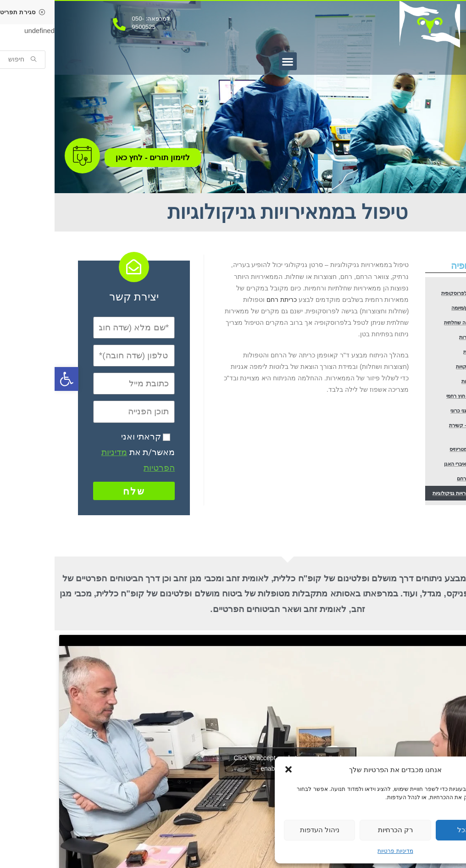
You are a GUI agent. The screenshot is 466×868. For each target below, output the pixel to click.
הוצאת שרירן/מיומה (418, 313)
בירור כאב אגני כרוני (417, 442)
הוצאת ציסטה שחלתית (416, 331)
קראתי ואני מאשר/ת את (83, 452)
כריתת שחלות (422, 368)
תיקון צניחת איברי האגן (415, 497)
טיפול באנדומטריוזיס (417, 478)
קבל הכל (416, 830)
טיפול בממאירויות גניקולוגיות (411, 533)
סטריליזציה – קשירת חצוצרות (409, 460)
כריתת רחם (227, 300)
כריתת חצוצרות (421, 350)
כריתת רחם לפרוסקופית (414, 295)
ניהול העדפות (265, 830)
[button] (234, 769)
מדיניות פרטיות (341, 851)
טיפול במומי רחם (420, 515)
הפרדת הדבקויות (420, 387)
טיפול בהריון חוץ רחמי (416, 423)
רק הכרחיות (341, 830)
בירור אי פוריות (422, 405)
